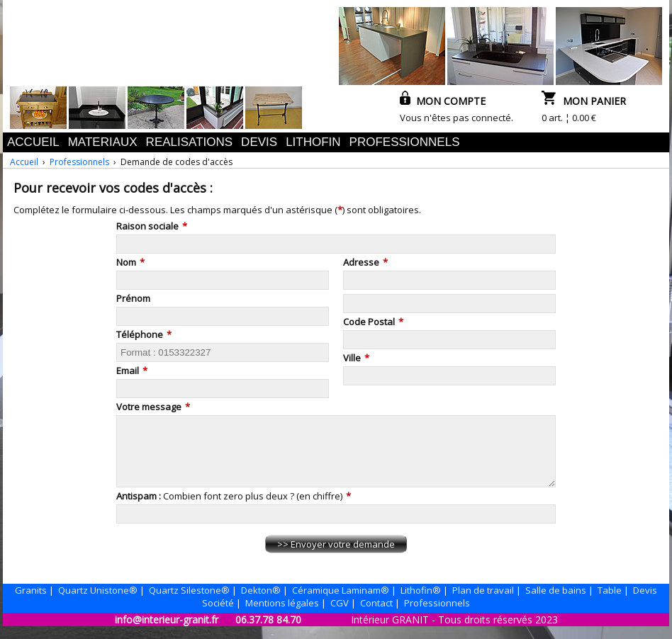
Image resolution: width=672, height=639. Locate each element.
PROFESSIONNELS (405, 142)
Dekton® (261, 603)
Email (128, 371)
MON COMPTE (443, 101)
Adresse (361, 262)
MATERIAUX (103, 142)
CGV (340, 616)
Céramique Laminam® (341, 603)
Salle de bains (556, 603)
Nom (126, 262)
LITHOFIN (313, 142)
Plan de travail (483, 603)
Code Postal (369, 322)
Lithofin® (421, 603)
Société (218, 616)
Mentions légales (282, 616)
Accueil (24, 162)
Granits (31, 603)
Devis (645, 603)
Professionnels (79, 162)
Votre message (149, 407)
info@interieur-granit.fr (167, 632)
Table (610, 603)
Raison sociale (147, 226)
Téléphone (140, 334)
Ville (352, 358)
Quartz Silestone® (189, 603)
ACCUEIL (33, 142)
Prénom (133, 298)
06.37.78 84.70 (268, 632)
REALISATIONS (190, 142)
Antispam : (140, 509)
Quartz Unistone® (98, 603)
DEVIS (259, 142)
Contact (376, 616)
